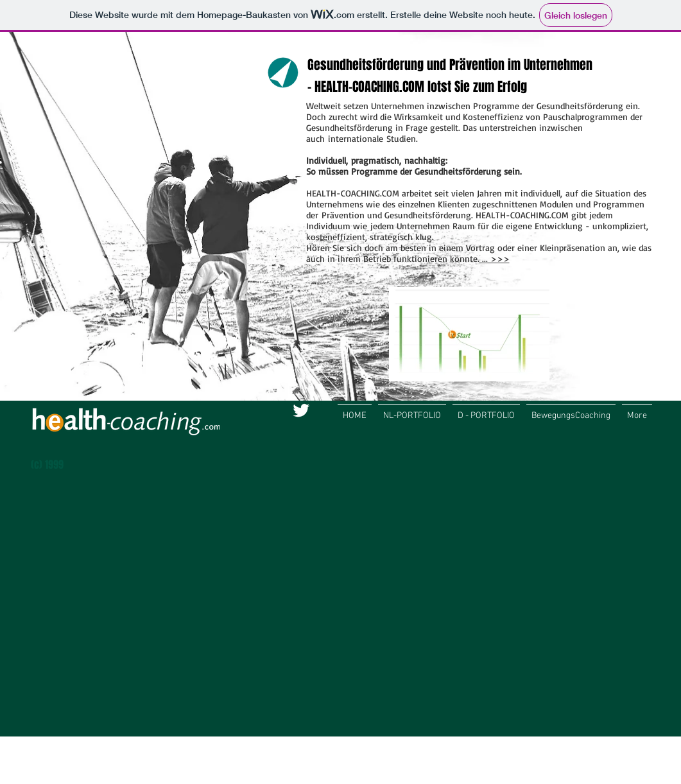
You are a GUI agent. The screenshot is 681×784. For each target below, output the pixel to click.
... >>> (495, 258)
